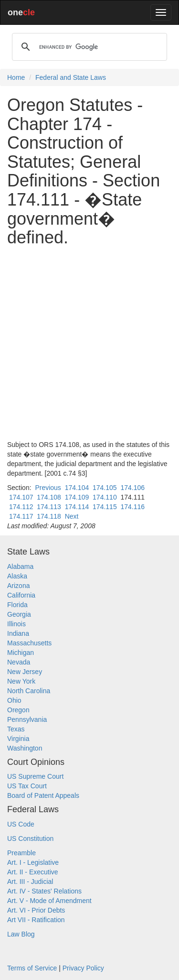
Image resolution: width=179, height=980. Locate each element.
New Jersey (25, 672)
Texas (16, 729)
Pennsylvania (27, 719)
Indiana (18, 633)
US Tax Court (27, 786)
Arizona (18, 586)
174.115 (105, 507)
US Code (21, 824)
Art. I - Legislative (33, 862)
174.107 (21, 497)
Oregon (18, 710)
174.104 (77, 488)
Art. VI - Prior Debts (36, 910)
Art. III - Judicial (30, 882)
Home (16, 77)
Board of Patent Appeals (43, 795)
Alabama (20, 566)
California (21, 595)
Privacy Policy (83, 968)
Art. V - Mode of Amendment (49, 901)
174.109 (77, 497)
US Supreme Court (35, 776)
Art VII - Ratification (36, 920)
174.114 (77, 507)
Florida (17, 605)
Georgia (19, 614)
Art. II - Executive (33, 872)
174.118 (49, 516)
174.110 (105, 497)
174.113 (49, 507)
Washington (25, 748)
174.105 (105, 488)
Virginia (18, 739)
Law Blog (21, 934)
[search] (88, 47)
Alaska (17, 576)
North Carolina (29, 691)
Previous (48, 488)
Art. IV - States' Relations (44, 891)
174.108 (49, 497)
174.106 (132, 488)
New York (21, 681)
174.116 (132, 507)
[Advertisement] (89, 343)
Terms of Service (32, 968)
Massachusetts (29, 643)
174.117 (21, 516)
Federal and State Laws (71, 77)
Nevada (19, 662)
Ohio (14, 700)
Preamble (21, 853)
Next (72, 516)
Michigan (21, 653)
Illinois (16, 624)
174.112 (21, 507)
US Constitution (30, 838)
